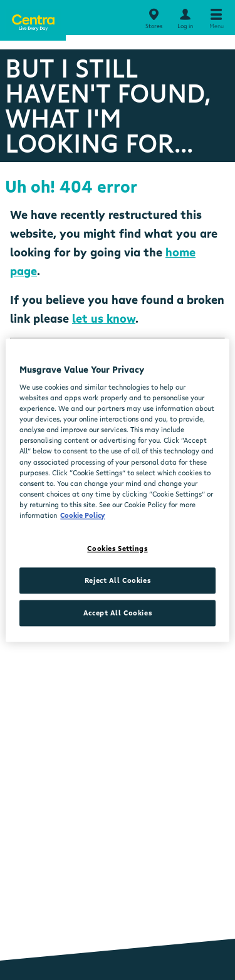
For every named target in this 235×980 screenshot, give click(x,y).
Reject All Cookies (118, 580)
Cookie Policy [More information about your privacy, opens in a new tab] (82, 515)
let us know (104, 318)
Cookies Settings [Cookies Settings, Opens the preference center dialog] (117, 548)
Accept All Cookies (118, 613)
